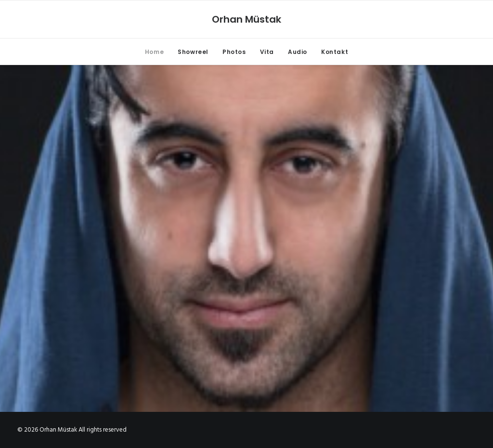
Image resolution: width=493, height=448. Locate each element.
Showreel (193, 52)
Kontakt (335, 52)
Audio (298, 52)
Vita (267, 52)
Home (154, 52)
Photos (234, 52)
